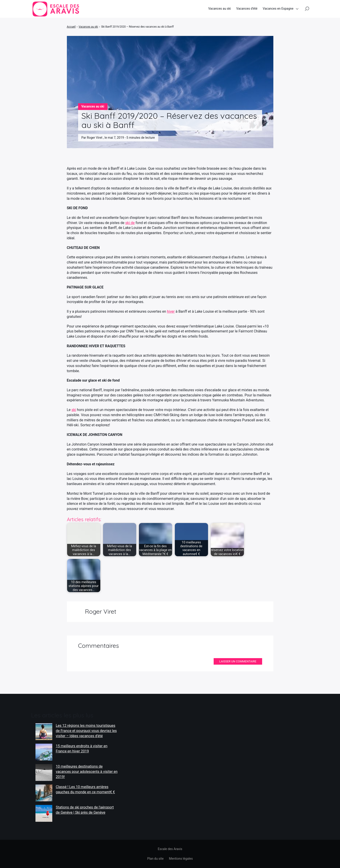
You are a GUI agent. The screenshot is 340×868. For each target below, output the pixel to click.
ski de (130, 223)
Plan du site (155, 859)
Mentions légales (181, 859)
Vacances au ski (220, 9)
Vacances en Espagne (278, 9)
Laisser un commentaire (238, 661)
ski (74, 410)
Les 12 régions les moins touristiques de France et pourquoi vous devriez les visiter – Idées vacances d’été (86, 731)
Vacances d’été (247, 9)
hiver (171, 311)
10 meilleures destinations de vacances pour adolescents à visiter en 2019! (87, 771)
